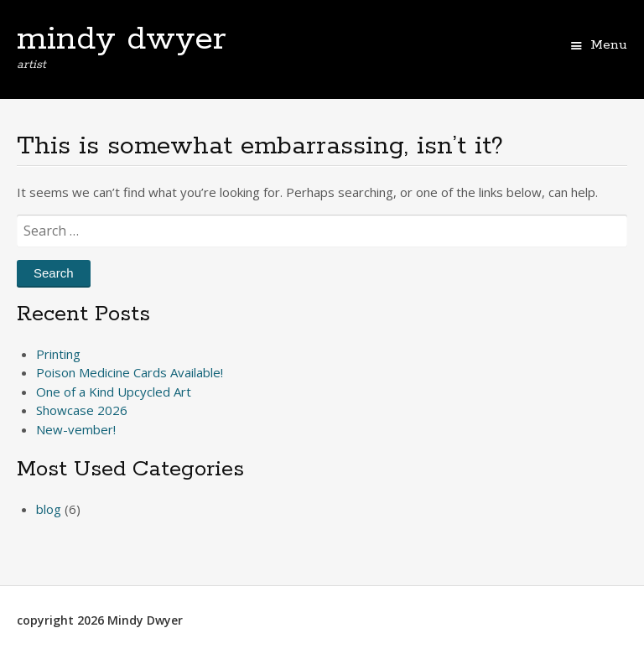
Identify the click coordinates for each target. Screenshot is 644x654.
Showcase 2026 (82, 410)
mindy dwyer (122, 39)
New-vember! (76, 429)
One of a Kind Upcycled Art (114, 392)
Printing (58, 354)
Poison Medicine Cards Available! (130, 372)
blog (49, 509)
